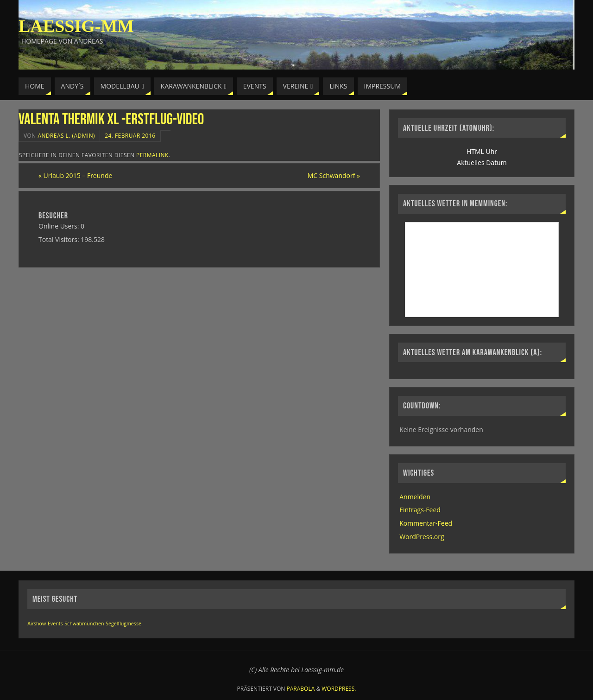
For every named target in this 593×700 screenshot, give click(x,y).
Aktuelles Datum (482, 162)
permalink (152, 155)
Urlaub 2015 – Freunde (75, 175)
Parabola (301, 689)
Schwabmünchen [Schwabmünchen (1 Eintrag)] (84, 624)
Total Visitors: (60, 239)
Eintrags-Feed (420, 510)
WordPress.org (422, 537)
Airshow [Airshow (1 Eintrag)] (37, 624)
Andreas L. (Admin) (66, 135)
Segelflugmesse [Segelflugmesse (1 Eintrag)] (123, 624)
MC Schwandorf (334, 175)
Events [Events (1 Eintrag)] (55, 624)
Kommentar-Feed (426, 523)
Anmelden (415, 497)
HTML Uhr (482, 151)
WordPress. (339, 689)
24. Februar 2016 (130, 135)
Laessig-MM (76, 26)
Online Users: (60, 226)
